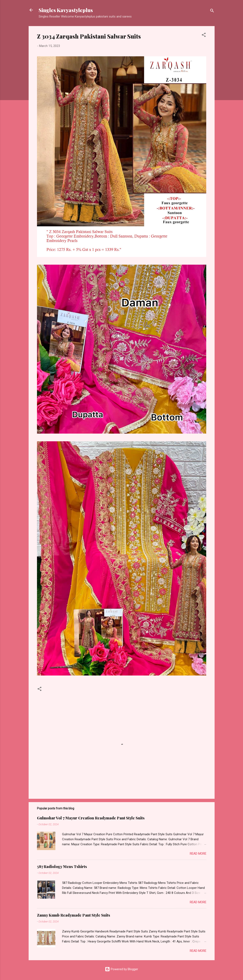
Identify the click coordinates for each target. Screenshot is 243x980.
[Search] (212, 11)
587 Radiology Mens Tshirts (62, 867)
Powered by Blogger (121, 969)
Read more (198, 854)
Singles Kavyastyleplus (66, 10)
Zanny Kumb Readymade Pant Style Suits (74, 915)
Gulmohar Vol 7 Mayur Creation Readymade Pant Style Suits (91, 818)
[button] (204, 36)
